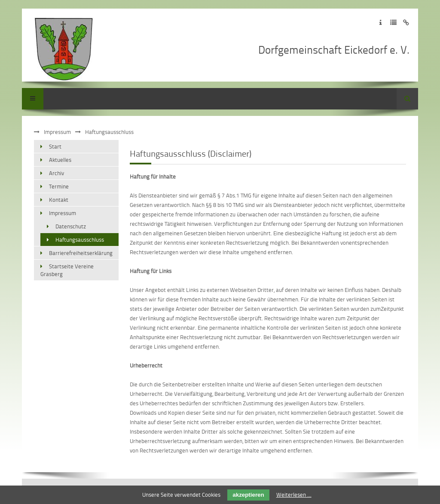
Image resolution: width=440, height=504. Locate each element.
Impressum (57, 132)
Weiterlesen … (294, 495)
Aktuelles (60, 160)
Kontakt (59, 200)
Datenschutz (71, 226)
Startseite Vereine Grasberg (67, 270)
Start (55, 146)
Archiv (57, 173)
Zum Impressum (380, 23)
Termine (59, 186)
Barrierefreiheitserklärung (81, 253)
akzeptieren (248, 495)
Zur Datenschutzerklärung (393, 23)
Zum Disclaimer (406, 23)
